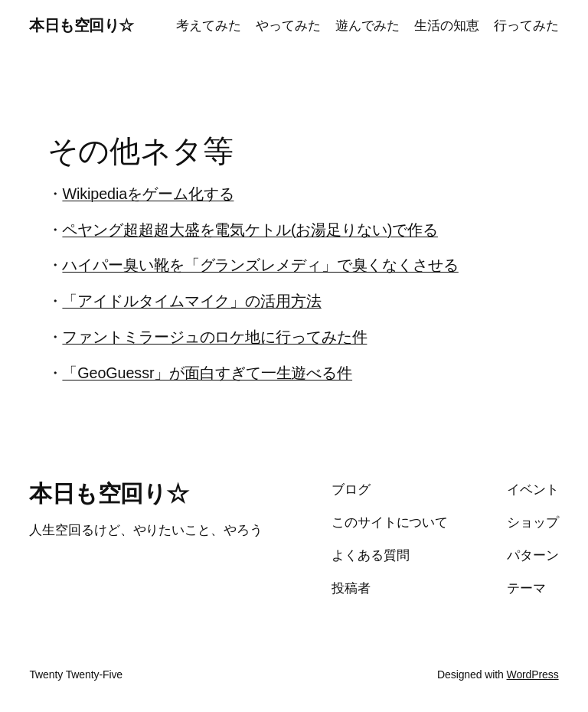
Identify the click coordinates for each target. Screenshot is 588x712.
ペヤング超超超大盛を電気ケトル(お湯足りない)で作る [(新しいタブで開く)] (250, 230)
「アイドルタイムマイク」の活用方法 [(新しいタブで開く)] (191, 301)
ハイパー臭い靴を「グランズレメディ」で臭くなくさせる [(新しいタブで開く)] (260, 265)
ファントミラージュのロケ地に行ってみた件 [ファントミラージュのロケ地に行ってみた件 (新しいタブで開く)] (214, 337)
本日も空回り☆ (82, 25)
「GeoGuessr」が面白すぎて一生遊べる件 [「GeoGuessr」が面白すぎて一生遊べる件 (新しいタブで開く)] (207, 373)
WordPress (533, 674)
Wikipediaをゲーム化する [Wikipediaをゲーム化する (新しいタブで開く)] (148, 194)
